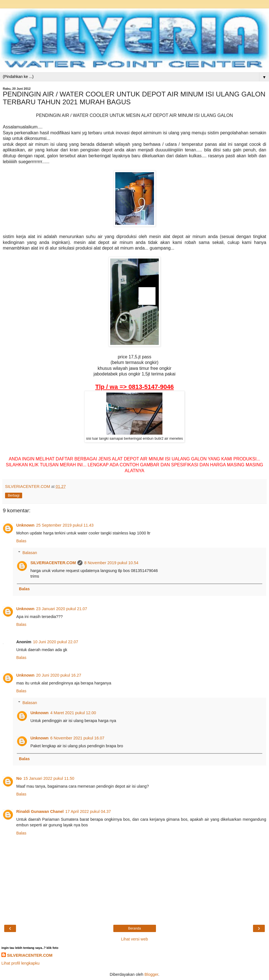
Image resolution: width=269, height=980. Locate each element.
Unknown (25, 525)
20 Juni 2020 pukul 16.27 (59, 675)
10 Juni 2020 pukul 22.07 (56, 642)
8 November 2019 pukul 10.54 (111, 563)
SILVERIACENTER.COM (53, 563)
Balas (21, 541)
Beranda (134, 928)
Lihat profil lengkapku (20, 963)
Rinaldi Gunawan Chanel (40, 811)
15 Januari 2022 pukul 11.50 (49, 778)
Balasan (30, 553)
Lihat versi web (135, 939)
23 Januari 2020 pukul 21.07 (62, 609)
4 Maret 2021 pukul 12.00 (73, 713)
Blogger (151, 974)
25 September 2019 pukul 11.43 (65, 525)
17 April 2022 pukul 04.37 (88, 811)
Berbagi (14, 495)
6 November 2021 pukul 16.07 (77, 738)
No (19, 778)
